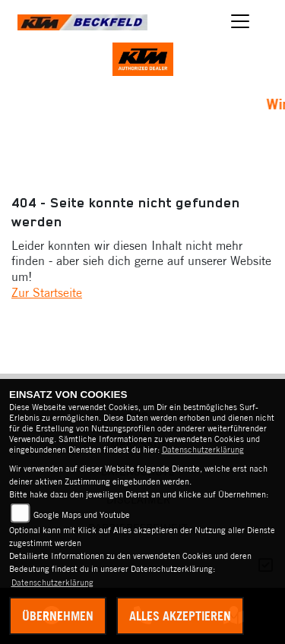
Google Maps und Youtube (82, 515)
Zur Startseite (47, 292)
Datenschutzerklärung (203, 450)
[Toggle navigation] (241, 21)
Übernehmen (58, 616)
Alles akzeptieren (180, 616)
